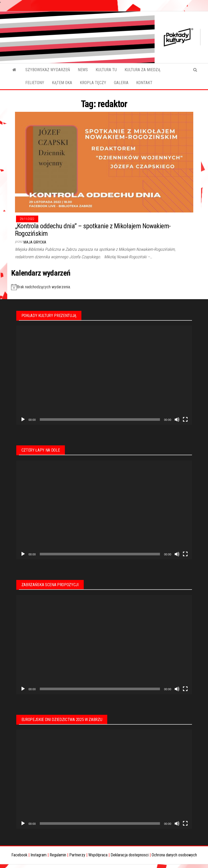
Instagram (38, 855)
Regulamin (58, 855)
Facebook (19, 855)
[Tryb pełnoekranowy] (185, 420)
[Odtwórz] (23, 420)
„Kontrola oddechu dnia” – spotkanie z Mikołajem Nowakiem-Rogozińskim (93, 230)
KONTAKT (144, 83)
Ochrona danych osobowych (174, 855)
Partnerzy (77, 855)
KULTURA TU (106, 70)
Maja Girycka (35, 242)
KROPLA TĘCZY (93, 83)
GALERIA (121, 83)
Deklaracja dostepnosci (130, 855)
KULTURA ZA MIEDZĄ (142, 70)
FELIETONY (35, 83)
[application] (104, 375)
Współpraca (98, 855)
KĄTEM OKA (62, 83)
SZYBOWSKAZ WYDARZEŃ (48, 70)
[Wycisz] (177, 420)
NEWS (83, 70)
